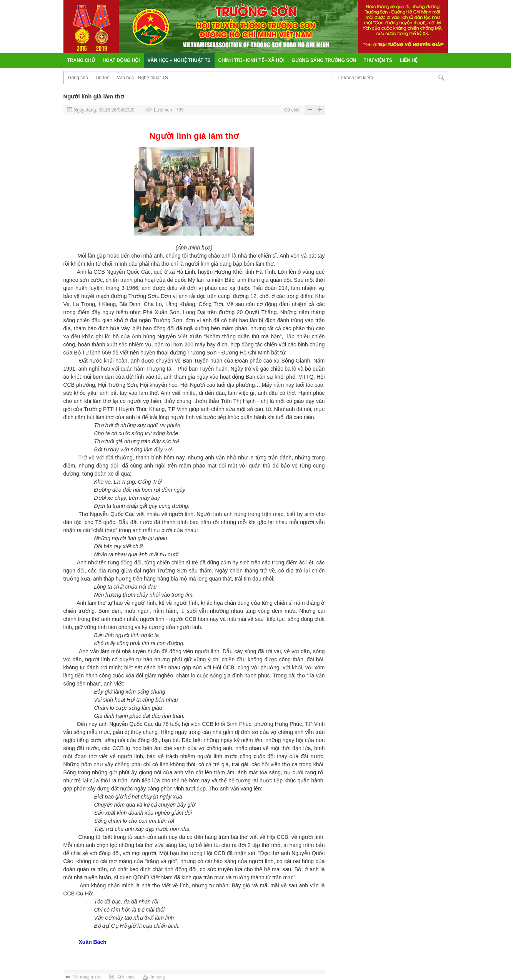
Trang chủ (81, 60)
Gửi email (126, 977)
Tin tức (102, 78)
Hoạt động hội (121, 60)
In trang (158, 977)
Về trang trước (87, 977)
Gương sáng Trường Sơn (324, 60)
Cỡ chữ (292, 110)
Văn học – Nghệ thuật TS (179, 60)
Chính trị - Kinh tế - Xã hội (251, 60)
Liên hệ (409, 60)
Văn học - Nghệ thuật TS (142, 78)
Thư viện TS (378, 60)
